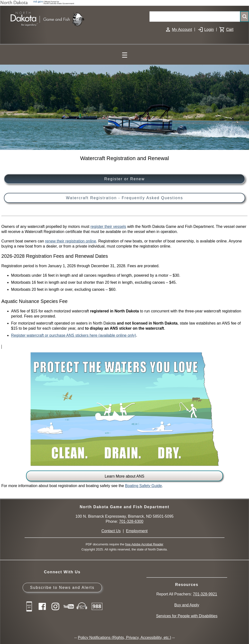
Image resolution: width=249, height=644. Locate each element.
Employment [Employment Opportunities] (137, 531)
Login (209, 30)
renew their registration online (71, 241)
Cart (230, 30)
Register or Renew (125, 179)
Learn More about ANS (125, 476)
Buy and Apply (187, 605)
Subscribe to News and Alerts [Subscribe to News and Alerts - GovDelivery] (62, 588)
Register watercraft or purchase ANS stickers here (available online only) (74, 335)
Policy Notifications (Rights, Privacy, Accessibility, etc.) (124, 638)
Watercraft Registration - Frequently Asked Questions (124, 198)
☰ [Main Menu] (125, 55)
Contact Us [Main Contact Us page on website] (111, 531)
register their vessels (108, 227)
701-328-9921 (205, 594)
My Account (182, 30)
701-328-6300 (131, 521)
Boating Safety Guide (143, 486)
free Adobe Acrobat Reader (144, 544)
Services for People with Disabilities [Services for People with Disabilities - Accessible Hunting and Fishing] (187, 616)
